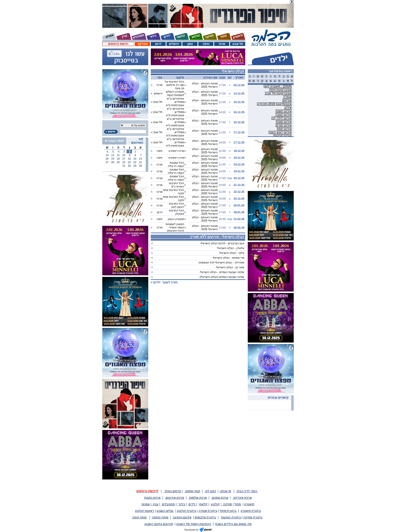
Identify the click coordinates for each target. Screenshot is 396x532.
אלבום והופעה (182, 517)
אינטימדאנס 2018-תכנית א (274, 104)
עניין (155, 504)
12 (113, 155)
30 (129, 166)
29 (135, 166)
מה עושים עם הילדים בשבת (233, 524)
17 (124, 159)
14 (140, 159)
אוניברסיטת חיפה (280, 90)
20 (107, 159)
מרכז (222, 44)
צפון (190, 44)
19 (113, 159)
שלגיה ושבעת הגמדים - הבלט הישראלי (222, 272)
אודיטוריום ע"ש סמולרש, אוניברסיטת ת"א (175, 102)
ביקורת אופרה (208, 511)
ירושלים (174, 44)
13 (107, 155)
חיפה (206, 44)
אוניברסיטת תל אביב (278, 93)
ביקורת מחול (228, 511)
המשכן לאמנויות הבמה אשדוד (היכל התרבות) (175, 227)
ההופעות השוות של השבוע (194, 524)
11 (118, 155)
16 (129, 159)
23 (129, 162)
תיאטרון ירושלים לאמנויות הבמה (175, 93)
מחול (238, 504)
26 (113, 162)
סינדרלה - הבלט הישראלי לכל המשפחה (221, 262)
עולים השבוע (165, 511)
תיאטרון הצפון (176, 219)
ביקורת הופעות (231, 517)
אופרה (287, 97)
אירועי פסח (284, 129)
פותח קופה (139, 517)
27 (107, 162)
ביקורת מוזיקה (253, 517)
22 (135, 162)
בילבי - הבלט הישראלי (232, 253)
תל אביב (158, 102)
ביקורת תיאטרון (251, 511)
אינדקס (142, 44)
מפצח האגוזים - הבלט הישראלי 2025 (205, 85)
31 (124, 166)
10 (124, 155)
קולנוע (215, 504)
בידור (181, 504)
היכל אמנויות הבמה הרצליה (176, 164)
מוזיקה (227, 504)
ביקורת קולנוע (187, 511)
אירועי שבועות (282, 136)
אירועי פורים (284, 125)
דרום (158, 44)
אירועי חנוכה (283, 115)
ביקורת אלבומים (205, 517)
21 (140, 162)
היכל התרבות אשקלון (177, 212)
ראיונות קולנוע (145, 511)
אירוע (288, 108)
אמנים (146, 504)
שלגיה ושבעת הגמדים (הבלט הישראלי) (222, 277)
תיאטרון (249, 504)
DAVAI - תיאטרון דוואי (278, 86)
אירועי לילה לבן (281, 118)
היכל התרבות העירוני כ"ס (177, 185)
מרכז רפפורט (176, 151)
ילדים (192, 504)
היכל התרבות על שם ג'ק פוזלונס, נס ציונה (175, 85)
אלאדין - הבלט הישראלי (231, 248)
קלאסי (203, 504)
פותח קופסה (160, 517)
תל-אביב (238, 44)
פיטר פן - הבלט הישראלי (230, 267)
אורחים (287, 101)
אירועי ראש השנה (280, 132)
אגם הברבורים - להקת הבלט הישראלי (222, 243)
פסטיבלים (168, 504)
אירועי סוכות (284, 122)
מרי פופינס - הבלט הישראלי (228, 258)
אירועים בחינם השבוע (159, 524)
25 (118, 162)
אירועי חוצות (284, 111)
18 (118, 159)
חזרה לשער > (164, 282)
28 (140, 166)
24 (124, 162)
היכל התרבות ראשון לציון (177, 205)
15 (135, 159)
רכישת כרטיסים (118, 44)
